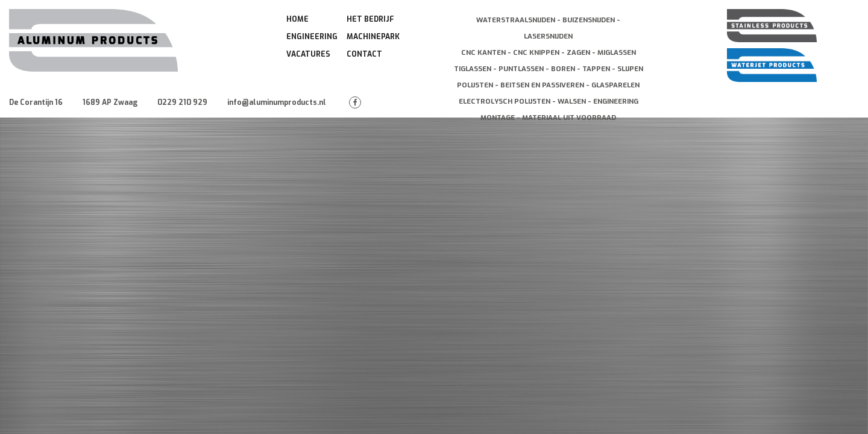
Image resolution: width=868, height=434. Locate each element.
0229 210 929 (182, 102)
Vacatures (308, 54)
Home (297, 19)
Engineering (312, 37)
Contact (364, 54)
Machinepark (373, 37)
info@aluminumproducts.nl (277, 102)
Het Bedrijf (370, 19)
